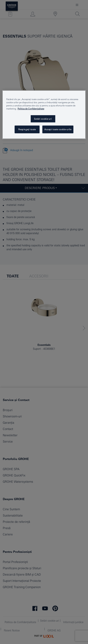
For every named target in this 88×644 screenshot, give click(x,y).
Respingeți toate (27, 129)
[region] (44, 115)
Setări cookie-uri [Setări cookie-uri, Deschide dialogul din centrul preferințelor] (43, 119)
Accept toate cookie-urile (58, 129)
